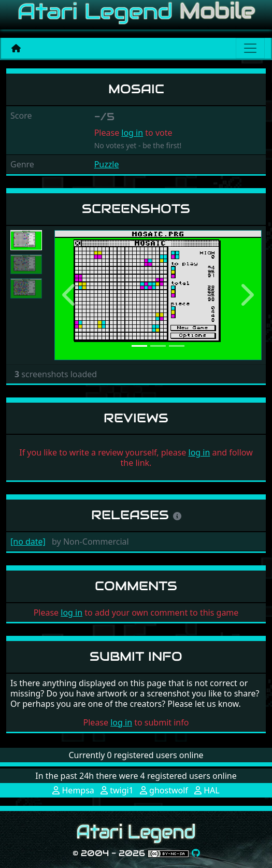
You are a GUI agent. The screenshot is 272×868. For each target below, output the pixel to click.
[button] (70, 295)
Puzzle (107, 164)
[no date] (28, 542)
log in (132, 133)
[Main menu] (250, 48)
